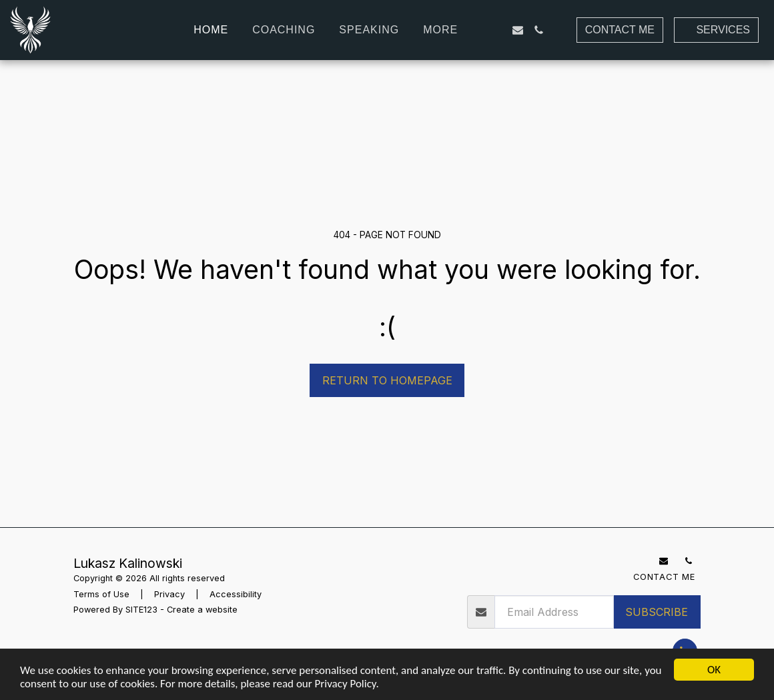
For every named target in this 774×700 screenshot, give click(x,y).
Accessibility (236, 594)
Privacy (169, 594)
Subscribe (657, 612)
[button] (496, 30)
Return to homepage (387, 380)
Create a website (202, 610)
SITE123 (141, 610)
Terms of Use (101, 594)
